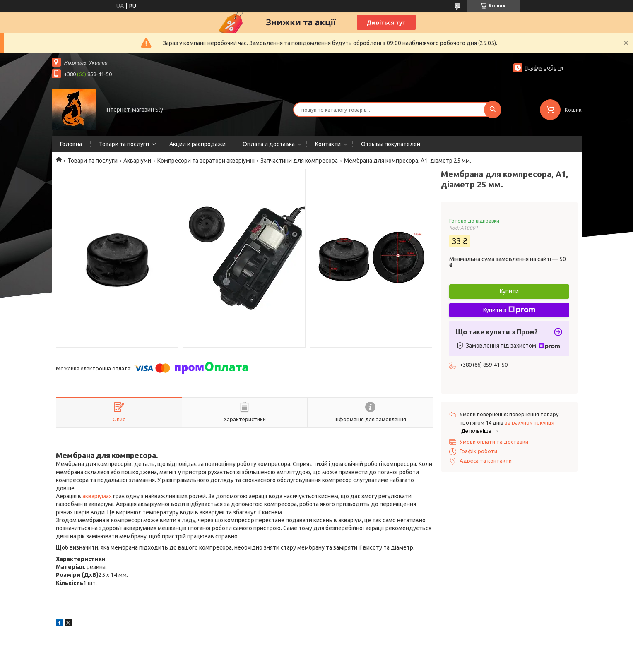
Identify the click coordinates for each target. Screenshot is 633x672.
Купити (509, 291)
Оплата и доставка (269, 144)
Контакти (328, 144)
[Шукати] (493, 110)
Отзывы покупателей (391, 144)
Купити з (509, 310)
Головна (71, 144)
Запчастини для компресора (299, 161)
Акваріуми (137, 161)
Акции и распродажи (197, 144)
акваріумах (97, 496)
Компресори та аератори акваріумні (206, 161)
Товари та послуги (124, 144)
